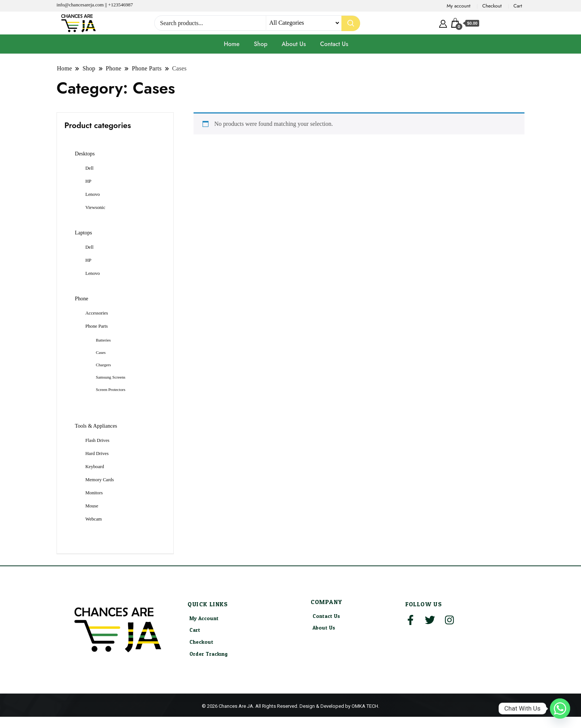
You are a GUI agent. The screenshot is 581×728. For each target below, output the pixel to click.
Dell (89, 168)
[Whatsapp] (560, 709)
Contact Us (334, 44)
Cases (101, 352)
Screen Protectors (111, 389)
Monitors (94, 493)
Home (232, 44)
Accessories (97, 313)
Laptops (83, 233)
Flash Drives (97, 440)
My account (458, 6)
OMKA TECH (365, 706)
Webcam (94, 519)
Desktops (85, 154)
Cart (518, 6)
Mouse (92, 506)
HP (88, 181)
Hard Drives (97, 454)
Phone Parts (97, 326)
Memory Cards (100, 480)
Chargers (103, 365)
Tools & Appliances (96, 426)
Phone (82, 298)
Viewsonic (95, 207)
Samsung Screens (111, 377)
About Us (294, 44)
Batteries (103, 340)
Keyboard (95, 467)
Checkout (492, 6)
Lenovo (93, 194)
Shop (261, 44)
